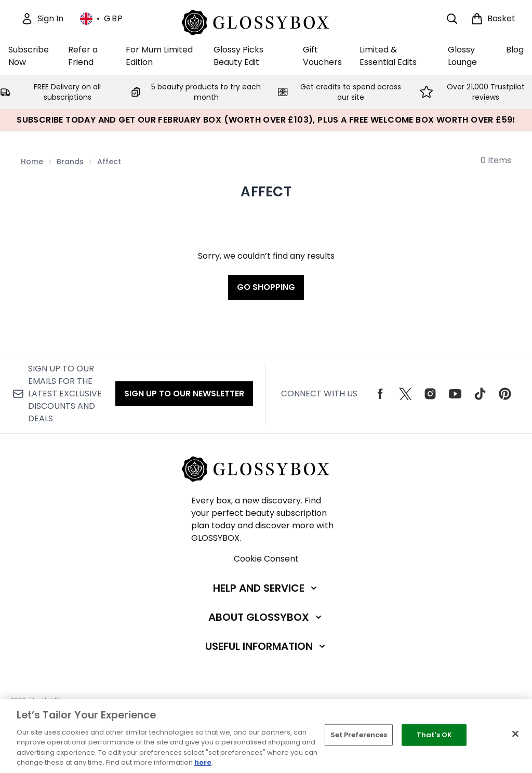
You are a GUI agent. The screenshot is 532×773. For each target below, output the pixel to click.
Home (32, 162)
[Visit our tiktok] (480, 394)
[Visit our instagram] (430, 394)
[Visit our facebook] (380, 394)
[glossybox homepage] (266, 21)
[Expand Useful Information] (266, 646)
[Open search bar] (452, 19)
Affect (266, 192)
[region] (266, 736)
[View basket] (493, 19)
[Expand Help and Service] (266, 588)
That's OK (434, 735)
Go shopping (266, 287)
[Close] (515, 734)
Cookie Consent (266, 559)
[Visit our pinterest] (505, 394)
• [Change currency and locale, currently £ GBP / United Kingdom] (102, 19)
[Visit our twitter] (405, 394)
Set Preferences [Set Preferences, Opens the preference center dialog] (359, 735)
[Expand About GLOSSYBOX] (266, 617)
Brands (70, 162)
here (203, 762)
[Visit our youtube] (455, 394)
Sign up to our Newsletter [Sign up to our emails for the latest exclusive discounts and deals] (184, 394)
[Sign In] (42, 19)
